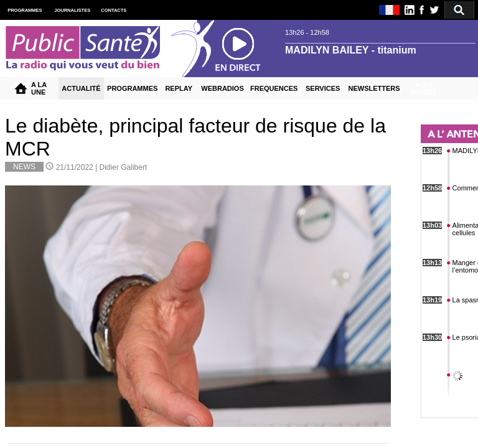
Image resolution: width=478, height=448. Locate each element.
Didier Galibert (124, 167)
